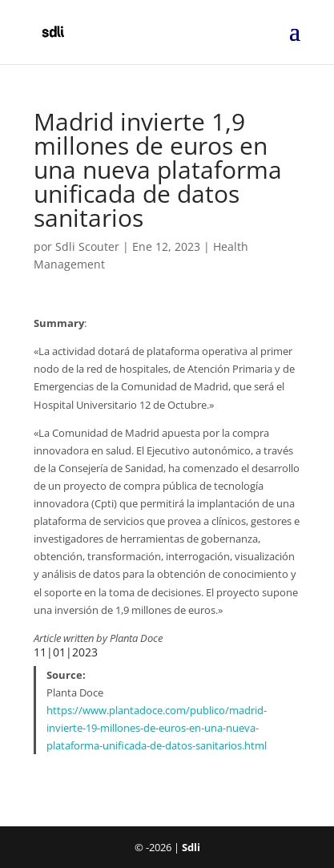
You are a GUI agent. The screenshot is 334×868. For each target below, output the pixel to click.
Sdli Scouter (87, 246)
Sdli (191, 847)
